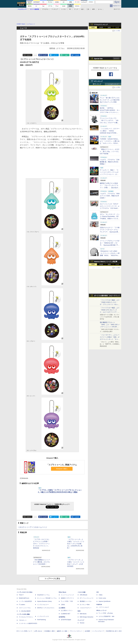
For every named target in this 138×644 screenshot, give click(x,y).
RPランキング (97, 84)
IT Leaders (22, 605)
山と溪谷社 (62, 608)
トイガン (64, 9)
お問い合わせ (38, 631)
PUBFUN (99, 605)
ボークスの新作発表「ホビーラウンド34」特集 (107, 296)
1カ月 (117, 27)
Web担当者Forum (24, 598)
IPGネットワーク (102, 611)
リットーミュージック (67, 595)
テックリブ (81, 620)
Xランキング (98, 81)
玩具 (82, 9)
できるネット (23, 620)
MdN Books (83, 614)
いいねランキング (113, 84)
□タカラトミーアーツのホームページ (33, 527)
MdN (79, 611)
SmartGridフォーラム (43, 595)
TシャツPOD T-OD (67, 601)
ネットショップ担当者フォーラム (47, 598)
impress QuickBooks (105, 601)
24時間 (101, 27)
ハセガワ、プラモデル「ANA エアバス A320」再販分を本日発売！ (110, 196)
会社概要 (87, 631)
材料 (93, 9)
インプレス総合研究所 (25, 601)
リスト (35, 55)
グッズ (76, 9)
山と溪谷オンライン (67, 611)
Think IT (21, 595)
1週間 (109, 27)
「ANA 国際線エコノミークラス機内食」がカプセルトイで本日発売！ (42, 562)
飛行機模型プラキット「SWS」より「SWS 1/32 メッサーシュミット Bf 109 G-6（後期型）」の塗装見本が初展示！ (110, 327)
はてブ (55, 55)
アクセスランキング (101, 25)
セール (100, 9)
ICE (98, 592)
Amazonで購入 (62, 469)
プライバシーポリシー (76, 631)
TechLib (82, 623)
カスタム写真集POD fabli (106, 616)
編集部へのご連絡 (62, 631)
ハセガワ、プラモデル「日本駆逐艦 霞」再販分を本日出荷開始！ (110, 162)
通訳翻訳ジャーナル (86, 601)
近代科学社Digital (66, 620)
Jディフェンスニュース (87, 598)
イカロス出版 (82, 592)
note (66, 55)
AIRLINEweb (84, 595)
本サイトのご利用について (24, 631)
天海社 (101, 595)
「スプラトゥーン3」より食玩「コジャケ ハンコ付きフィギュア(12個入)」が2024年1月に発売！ (76, 544)
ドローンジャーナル (25, 608)
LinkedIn (77, 55)
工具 (88, 9)
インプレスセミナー (43, 605)
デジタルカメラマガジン (26, 617)
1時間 (93, 27)
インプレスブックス (43, 616)
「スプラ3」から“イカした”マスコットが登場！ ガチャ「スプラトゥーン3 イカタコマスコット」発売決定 (41, 544)
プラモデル (45, 9)
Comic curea (102, 598)
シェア (45, 55)
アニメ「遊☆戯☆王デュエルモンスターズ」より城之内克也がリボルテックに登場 (110, 100)
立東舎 (63, 605)
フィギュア (55, 9)
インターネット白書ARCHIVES (28, 623)
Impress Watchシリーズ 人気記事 (106, 262)
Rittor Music (62, 592)
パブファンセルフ (104, 607)
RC (70, 9)
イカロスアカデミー (86, 608)
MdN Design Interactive (87, 617)
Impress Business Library (44, 601)
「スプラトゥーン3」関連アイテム (62, 465)
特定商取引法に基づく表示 (114, 631)
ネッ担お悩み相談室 (25, 611)
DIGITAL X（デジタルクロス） (46, 608)
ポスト (29, 55)
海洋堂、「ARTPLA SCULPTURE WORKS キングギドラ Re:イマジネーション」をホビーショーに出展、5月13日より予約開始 (110, 112)
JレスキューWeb (85, 605)
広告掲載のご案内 (49, 631)
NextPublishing (42, 620)
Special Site (98, 59)
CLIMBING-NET (66, 614)
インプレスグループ (98, 631)
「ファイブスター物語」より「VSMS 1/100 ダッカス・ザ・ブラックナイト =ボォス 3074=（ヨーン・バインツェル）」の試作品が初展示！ (110, 304)
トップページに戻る (52, 579)
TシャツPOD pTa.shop (106, 613)
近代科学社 (62, 617)
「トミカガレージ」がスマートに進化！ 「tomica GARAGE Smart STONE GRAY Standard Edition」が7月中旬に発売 (110, 133)
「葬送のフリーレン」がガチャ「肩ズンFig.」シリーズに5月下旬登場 (110, 151)
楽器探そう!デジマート (68, 598)
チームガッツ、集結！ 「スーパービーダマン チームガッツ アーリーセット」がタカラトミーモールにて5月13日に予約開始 (109, 174)
